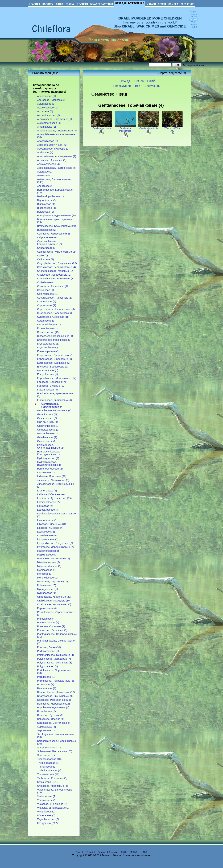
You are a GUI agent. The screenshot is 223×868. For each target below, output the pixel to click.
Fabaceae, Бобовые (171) (52, 382)
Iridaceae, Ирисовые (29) (52, 476)
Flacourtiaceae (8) (47, 390)
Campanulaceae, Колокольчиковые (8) (49, 243)
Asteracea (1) (45, 175)
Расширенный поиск (194, 65)
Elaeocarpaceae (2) (48, 351)
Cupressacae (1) (47, 305)
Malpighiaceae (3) (47, 555)
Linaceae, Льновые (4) (50, 528)
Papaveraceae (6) (47, 608)
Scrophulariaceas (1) (49, 748)
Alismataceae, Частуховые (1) (55, 119)
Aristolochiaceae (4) (48, 164)
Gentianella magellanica (125, 131)
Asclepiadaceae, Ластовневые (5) (57, 168)
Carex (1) (42, 256)
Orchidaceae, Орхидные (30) (54, 601)
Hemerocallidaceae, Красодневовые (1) (48, 453)
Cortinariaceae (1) (47, 294)
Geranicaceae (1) (47, 414)
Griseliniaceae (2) (47, 437)
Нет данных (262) (47, 823)
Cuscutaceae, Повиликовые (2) (55, 313)
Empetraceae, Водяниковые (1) (55, 355)
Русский (113, 852)
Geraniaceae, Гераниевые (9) (54, 410)
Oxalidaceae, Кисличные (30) (54, 604)
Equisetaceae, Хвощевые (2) (54, 363)
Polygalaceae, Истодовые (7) (54, 659)
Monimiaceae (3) (47, 570)
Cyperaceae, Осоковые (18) (53, 317)
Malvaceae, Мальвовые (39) (53, 558)
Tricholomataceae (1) (49, 771)
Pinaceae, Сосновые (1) (51, 626)
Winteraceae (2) (46, 815)
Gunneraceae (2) (47, 441)
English (80, 852)
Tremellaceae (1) (47, 767)
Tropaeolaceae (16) (48, 774)
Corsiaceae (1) (46, 290)
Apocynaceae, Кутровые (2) (53, 149)
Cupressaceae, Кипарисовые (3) (56, 309)
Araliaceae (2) (45, 153)
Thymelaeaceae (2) (48, 763)
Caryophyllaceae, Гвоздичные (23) (57, 263)
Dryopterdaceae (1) (48, 344)
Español (91, 852)
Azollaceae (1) (45, 186)
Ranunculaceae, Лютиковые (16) (56, 692)
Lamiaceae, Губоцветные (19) (54, 498)
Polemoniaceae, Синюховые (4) (55, 655)
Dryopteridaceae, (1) (49, 347)
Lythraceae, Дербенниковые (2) (55, 547)
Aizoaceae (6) (45, 111)
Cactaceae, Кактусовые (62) (53, 234)
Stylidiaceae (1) (46, 755)
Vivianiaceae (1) (46, 812)
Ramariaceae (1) (47, 688)
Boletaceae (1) (45, 212)
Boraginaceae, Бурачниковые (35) (57, 216)
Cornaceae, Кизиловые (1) (53, 286)
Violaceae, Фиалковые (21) (53, 804)
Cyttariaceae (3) (46, 321)
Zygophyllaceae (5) (48, 819)
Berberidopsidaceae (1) (50, 196)
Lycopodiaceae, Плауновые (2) (55, 543)
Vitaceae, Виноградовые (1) (53, 808)
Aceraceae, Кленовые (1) (52, 100)
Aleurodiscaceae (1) (49, 115)
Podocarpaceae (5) (48, 651)
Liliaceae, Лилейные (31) (52, 524)
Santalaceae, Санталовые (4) (54, 723)
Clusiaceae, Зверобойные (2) (54, 275)
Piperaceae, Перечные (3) (52, 630)
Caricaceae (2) (46, 259)
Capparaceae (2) (47, 248)
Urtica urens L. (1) (47, 782)
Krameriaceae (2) (47, 491)
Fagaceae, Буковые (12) (51, 386)
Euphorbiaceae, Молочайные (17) (57, 378)
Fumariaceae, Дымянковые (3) (55, 400)
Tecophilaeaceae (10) (49, 759)
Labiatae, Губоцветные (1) (52, 494)
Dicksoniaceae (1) (47, 328)
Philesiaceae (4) (46, 619)
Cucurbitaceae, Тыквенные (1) (55, 298)
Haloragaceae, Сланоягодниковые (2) (50, 446)
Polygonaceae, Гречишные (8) (55, 663)
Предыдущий (122, 86)
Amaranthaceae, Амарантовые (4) (57, 131)
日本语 (144, 852)
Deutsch (102, 852)
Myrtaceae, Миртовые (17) (52, 581)
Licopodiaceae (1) (47, 520)
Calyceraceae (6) (47, 237)
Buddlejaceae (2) (47, 230)
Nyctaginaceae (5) (48, 589)
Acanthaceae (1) (47, 96)
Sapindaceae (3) (47, 727)
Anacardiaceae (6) (48, 141)
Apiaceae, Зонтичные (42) (52, 145)
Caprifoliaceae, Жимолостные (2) (56, 252)
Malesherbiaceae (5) (49, 551)
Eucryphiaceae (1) (48, 374)
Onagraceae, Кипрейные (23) (54, 597)
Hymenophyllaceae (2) (50, 469)
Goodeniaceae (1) (47, 433)
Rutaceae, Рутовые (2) (50, 715)
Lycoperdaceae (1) (48, 539)
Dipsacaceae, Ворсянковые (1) (55, 336)
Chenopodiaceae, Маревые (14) (56, 271)
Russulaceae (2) (46, 711)
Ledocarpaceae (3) (48, 510)
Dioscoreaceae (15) (48, 332)
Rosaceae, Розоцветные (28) (54, 700)
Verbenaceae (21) (47, 796)
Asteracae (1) (45, 172)
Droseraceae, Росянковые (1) (54, 340)
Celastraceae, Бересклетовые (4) (56, 267)
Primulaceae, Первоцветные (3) (56, 681)
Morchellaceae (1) (47, 578)
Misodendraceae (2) (49, 562)
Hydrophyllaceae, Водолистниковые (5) (50, 463)
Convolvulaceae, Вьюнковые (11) (56, 279)
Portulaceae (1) (46, 677)
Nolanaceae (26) (47, 585)
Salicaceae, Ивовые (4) (51, 719)
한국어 (124, 852)
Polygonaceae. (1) (48, 666)
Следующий (152, 86)
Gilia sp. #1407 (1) (48, 422)
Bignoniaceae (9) (47, 200)
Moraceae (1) (45, 574)
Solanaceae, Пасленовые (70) (55, 751)
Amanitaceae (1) (47, 127)
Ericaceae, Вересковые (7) (53, 367)
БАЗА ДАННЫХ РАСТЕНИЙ (137, 81)
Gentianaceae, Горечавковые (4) (52, 405)
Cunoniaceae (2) (47, 302)
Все (138, 86)
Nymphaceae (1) (47, 593)
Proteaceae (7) (46, 685)
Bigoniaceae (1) (46, 204)
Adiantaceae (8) (46, 104)
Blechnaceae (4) (46, 208)
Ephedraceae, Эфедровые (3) (54, 359)
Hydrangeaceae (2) (48, 458)
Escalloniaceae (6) (48, 370)
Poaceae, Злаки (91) (49, 647)
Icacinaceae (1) (46, 472)
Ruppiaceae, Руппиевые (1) (53, 707)
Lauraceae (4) (45, 506)
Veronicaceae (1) (47, 800)
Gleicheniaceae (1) (48, 426)
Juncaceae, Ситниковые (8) (53, 480)
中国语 (134, 852)
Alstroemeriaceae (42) (50, 123)
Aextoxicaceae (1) (47, 108)
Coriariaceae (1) (46, 282)
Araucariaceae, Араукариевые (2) (57, 156)
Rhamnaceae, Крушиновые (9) (55, 696)
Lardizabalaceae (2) (48, 502)
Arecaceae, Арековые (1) (52, 160)
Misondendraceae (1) (49, 566)
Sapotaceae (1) (46, 730)
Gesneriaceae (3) (47, 418)
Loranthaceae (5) (47, 535)
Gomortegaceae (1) (48, 430)
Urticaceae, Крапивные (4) (52, 786)
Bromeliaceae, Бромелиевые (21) (57, 226)
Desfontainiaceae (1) (49, 324)
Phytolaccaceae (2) (48, 623)
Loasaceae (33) (46, 532)
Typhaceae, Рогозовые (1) (52, 778)
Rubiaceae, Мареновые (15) (53, 704)
